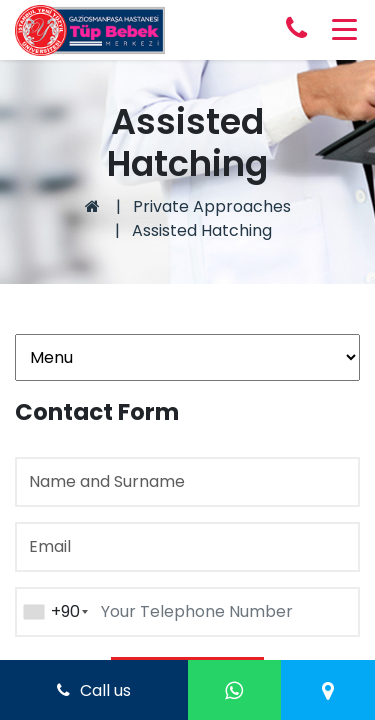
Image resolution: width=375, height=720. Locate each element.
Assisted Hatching (202, 230)
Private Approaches (212, 206)
